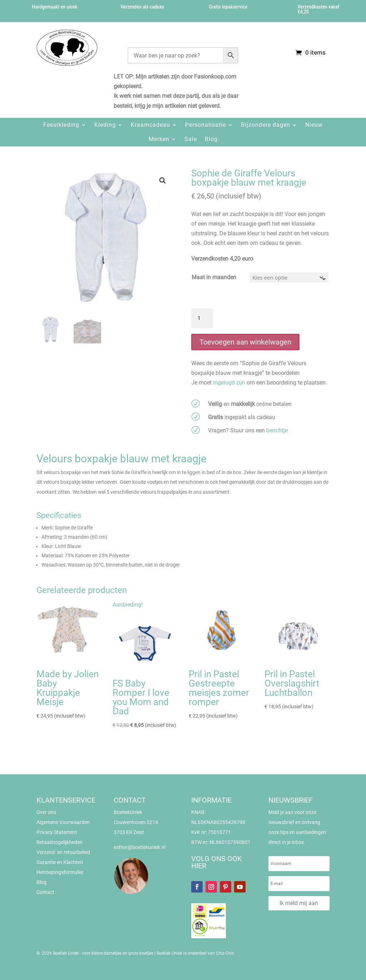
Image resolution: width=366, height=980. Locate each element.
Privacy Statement (57, 832)
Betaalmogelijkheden (60, 842)
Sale (191, 139)
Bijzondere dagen (266, 125)
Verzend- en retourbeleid (63, 852)
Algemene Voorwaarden (63, 822)
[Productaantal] (202, 318)
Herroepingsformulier (60, 872)
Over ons (46, 812)
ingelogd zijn (229, 383)
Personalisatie (206, 125)
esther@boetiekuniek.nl (140, 847)
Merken (159, 139)
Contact (45, 892)
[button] (163, 181)
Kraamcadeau (150, 125)
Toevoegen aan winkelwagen (245, 342)
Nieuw (314, 125)
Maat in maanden (214, 277)
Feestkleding (61, 125)
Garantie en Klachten (60, 862)
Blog (211, 139)
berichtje (277, 430)
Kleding (105, 125)
